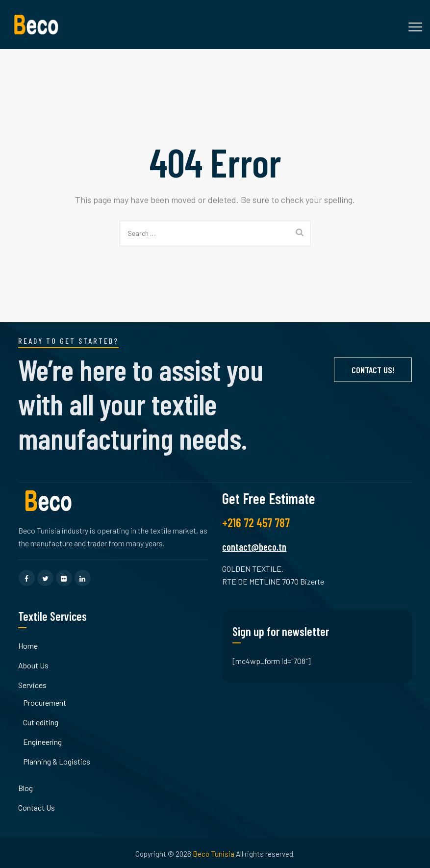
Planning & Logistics (57, 761)
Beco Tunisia (214, 854)
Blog (25, 788)
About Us (33, 665)
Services (32, 685)
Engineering (42, 742)
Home (28, 646)
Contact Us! (373, 370)
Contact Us (37, 807)
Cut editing (41, 722)
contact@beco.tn (254, 547)
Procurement (45, 702)
